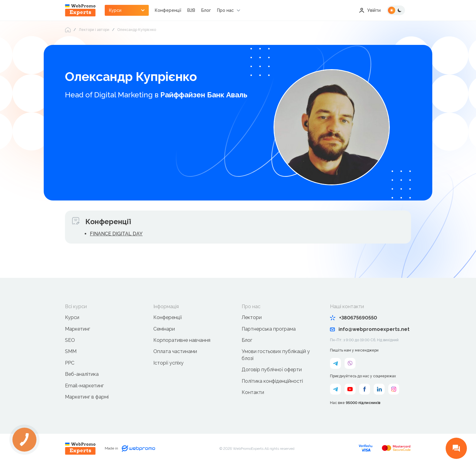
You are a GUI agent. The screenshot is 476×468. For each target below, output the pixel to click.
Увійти (370, 10)
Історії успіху (168, 363)
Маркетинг (78, 329)
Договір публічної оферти (272, 370)
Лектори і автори (94, 30)
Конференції (168, 10)
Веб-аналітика (82, 374)
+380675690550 (354, 318)
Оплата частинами (175, 351)
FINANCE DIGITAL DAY (116, 234)
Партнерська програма (269, 329)
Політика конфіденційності (272, 381)
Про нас (225, 10)
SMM (71, 351)
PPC (70, 363)
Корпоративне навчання (182, 340)
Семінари (164, 329)
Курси (72, 317)
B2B (191, 10)
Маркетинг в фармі (87, 397)
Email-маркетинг (84, 386)
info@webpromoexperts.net (370, 329)
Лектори (252, 317)
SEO (70, 340)
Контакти (253, 392)
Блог (206, 10)
